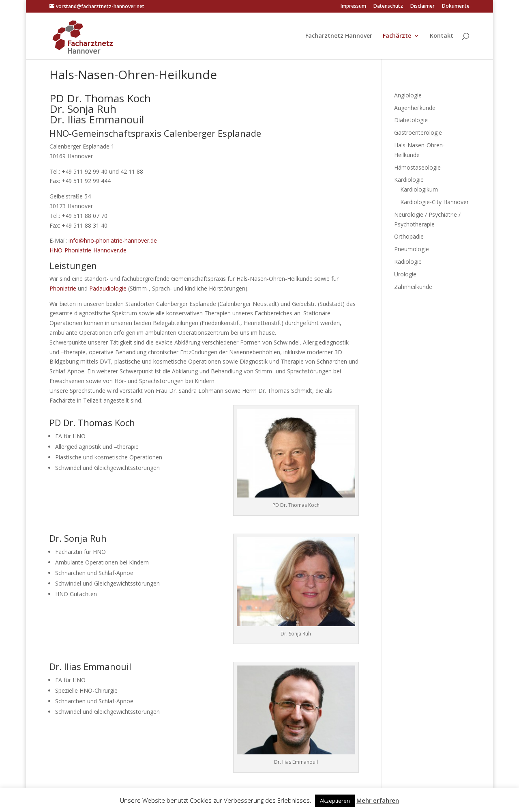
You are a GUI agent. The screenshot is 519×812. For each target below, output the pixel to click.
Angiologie (408, 95)
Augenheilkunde (415, 108)
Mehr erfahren (378, 800)
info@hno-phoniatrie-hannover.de (113, 240)
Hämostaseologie (417, 167)
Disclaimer (422, 6)
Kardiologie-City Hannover (434, 202)
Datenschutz (388, 6)
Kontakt (442, 36)
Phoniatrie (63, 288)
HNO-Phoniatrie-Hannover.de (88, 250)
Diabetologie (411, 120)
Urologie (405, 274)
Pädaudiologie (108, 288)
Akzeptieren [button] (335, 801)
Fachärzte (397, 36)
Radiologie (408, 262)
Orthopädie (409, 236)
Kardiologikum (419, 189)
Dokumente (456, 6)
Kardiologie (409, 180)
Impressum (353, 6)
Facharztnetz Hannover (339, 36)
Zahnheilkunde (413, 287)
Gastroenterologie (418, 132)
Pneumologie (412, 249)
